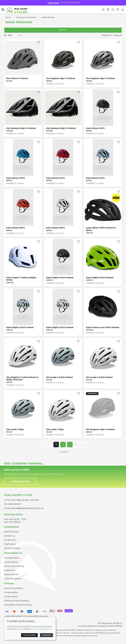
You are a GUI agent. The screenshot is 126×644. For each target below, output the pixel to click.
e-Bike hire (10, 570)
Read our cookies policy (41, 629)
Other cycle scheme (14, 566)
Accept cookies (29, 635)
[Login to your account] (103, 10)
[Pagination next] (77, 445)
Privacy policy (11, 593)
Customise (46, 635)
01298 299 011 (14, 504)
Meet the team (12, 532)
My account (10, 540)
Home (8, 18)
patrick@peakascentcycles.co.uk (27, 508)
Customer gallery (13, 579)
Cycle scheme (11, 562)
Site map (44, 616)
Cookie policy (11, 597)
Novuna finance (12, 548)
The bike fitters (12, 558)
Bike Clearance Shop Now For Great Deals (63, 3)
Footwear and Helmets (26, 18)
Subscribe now (20, 482)
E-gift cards (10, 544)
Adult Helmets (48, 18)
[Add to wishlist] (39, 42)
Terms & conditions (14, 588)
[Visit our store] (108, 10)
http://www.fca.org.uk (89, 636)
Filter (63, 30)
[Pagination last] (84, 445)
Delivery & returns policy (16, 601)
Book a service (11, 575)
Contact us (9, 536)
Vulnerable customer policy (18, 605)
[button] (3, 10)
